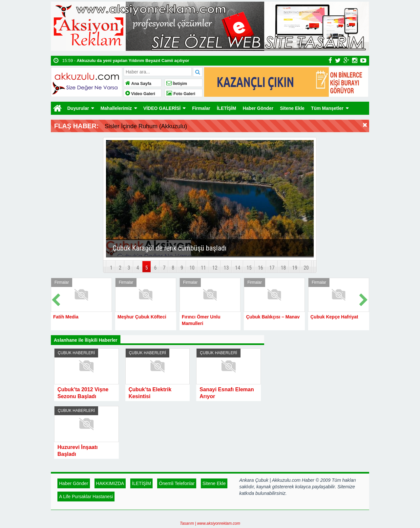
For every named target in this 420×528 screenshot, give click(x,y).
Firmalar (201, 108)
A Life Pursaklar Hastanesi (86, 497)
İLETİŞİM (227, 108)
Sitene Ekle (292, 108)
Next (364, 299)
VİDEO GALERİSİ (162, 108)
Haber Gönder (258, 108)
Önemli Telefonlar (177, 483)
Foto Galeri (181, 94)
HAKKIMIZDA (110, 483)
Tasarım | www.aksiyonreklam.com (210, 523)
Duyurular (78, 108)
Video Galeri (140, 94)
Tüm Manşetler (327, 108)
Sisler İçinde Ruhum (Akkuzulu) (146, 126)
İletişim (177, 84)
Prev (56, 299)
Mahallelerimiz (116, 108)
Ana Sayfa (138, 84)
